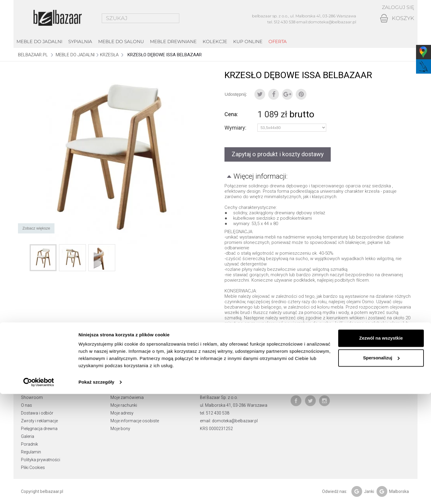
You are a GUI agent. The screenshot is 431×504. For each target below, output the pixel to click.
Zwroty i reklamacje (39, 421)
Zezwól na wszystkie (381, 448)
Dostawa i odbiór (37, 413)
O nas (26, 405)
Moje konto (124, 380)
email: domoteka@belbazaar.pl (229, 421)
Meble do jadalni (39, 41)
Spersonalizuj (381, 468)
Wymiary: (236, 128)
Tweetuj (260, 94)
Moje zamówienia (127, 397)
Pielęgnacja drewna (39, 429)
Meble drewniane (173, 41)
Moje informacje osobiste (135, 421)
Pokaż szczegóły (96, 492)
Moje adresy (122, 413)
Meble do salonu (121, 41)
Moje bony (120, 429)
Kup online (248, 41)
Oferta (278, 41)
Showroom (32, 397)
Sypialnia (80, 41)
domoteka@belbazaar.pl (332, 22)
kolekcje (215, 41)
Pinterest (301, 94)
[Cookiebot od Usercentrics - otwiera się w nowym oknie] (39, 492)
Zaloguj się (396, 7)
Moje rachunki (124, 405)
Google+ (287, 94)
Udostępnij (274, 94)
